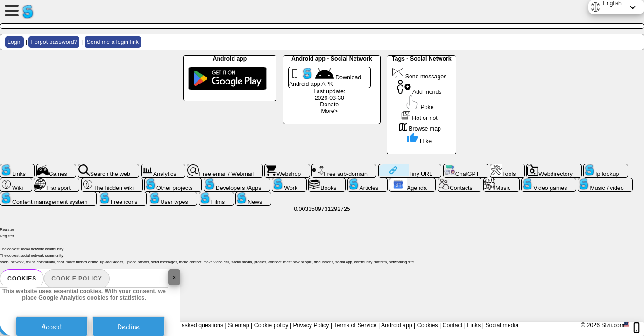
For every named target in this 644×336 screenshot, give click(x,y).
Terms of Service (355, 325)
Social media (502, 325)
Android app (397, 325)
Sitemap (238, 325)
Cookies (22, 279)
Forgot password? (54, 42)
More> (329, 111)
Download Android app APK (325, 77)
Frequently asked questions (188, 325)
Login (14, 42)
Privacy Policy (311, 325)
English (612, 3)
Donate (329, 105)
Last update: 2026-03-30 (329, 95)
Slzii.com (613, 325)
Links (474, 325)
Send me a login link (113, 42)
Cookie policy (77, 279)
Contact (453, 325)
